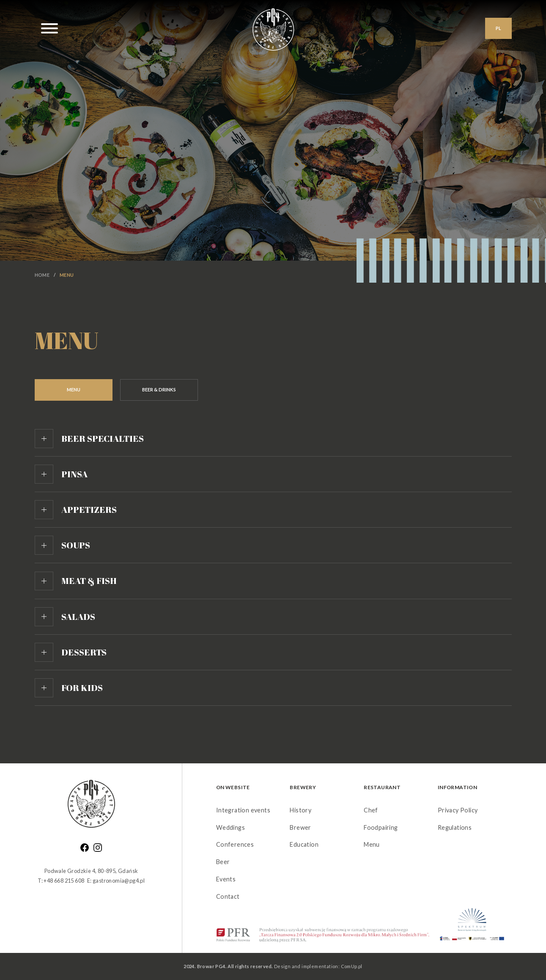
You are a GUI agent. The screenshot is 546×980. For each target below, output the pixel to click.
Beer (223, 862)
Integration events (243, 810)
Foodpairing (381, 827)
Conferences (235, 844)
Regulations (455, 827)
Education (304, 844)
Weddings (230, 827)
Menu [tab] (74, 390)
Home (42, 275)
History (300, 810)
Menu (372, 844)
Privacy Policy (458, 810)
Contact (228, 896)
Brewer (300, 827)
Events (226, 879)
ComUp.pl (352, 966)
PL (498, 28)
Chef (371, 810)
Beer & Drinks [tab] (159, 390)
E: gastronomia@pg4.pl (116, 881)
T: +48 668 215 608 (61, 881)
